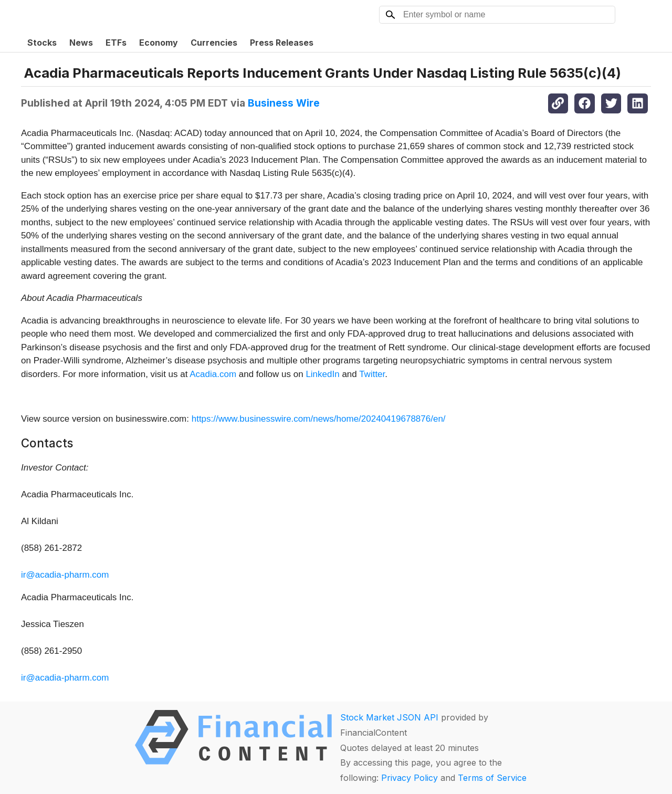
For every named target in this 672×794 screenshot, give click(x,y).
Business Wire (284, 103)
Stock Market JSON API (389, 717)
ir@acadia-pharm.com (65, 575)
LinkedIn (322, 374)
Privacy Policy (409, 778)
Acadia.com (213, 374)
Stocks (42, 43)
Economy (159, 43)
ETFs (116, 43)
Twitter (372, 374)
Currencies (214, 43)
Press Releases (282, 43)
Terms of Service (492, 778)
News (81, 43)
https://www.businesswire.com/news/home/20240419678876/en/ (319, 419)
